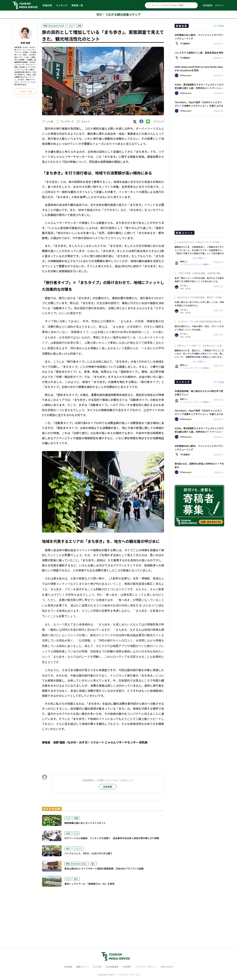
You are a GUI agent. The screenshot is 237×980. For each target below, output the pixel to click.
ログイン (220, 5)
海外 (68, 848)
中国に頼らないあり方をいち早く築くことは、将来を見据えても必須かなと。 (199, 304)
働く (93, 864)
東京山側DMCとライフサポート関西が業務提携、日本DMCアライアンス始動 (104, 869)
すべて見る (219, 26)
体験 (79, 26)
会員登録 (108, 787)
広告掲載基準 (112, 967)
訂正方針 (97, 967)
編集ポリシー (83, 967)
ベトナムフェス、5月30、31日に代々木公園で (88, 853)
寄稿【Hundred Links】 (54, 26)
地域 (68, 833)
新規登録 (208, 5)
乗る (76, 879)
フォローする (25, 91)
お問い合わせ (167, 967)
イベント (78, 848)
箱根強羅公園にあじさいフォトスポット (85, 823)
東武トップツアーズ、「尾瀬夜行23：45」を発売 (89, 884)
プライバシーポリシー (146, 967)
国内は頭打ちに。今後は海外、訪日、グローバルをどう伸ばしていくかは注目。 (199, 328)
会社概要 (68, 967)
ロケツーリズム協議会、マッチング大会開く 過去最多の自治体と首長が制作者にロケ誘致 (112, 838)
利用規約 (127, 967)
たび (71, 26)
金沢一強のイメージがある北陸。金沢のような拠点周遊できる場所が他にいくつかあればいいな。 (199, 280)
